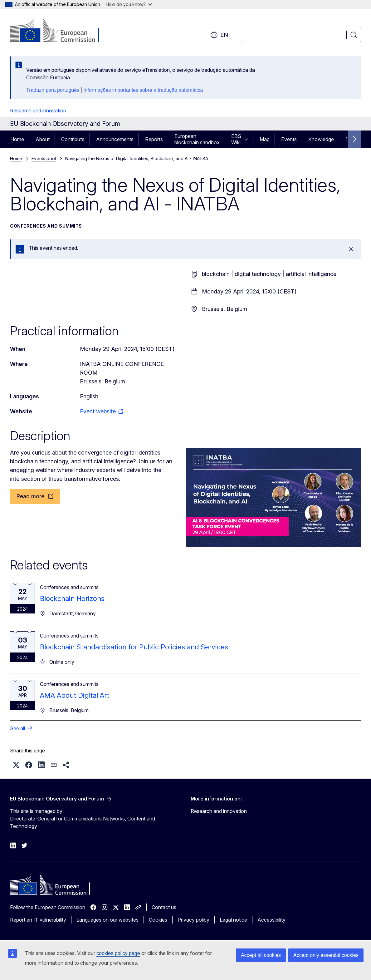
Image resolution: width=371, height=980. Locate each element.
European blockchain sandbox (197, 139)
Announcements (115, 139)
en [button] (219, 35)
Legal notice (233, 920)
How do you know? (129, 4)
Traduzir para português (53, 90)
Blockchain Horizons (72, 598)
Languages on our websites (107, 920)
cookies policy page (118, 953)
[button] (16, 765)
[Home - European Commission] (60, 31)
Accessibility (271, 920)
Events (289, 139)
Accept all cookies (261, 955)
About (43, 139)
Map (265, 139)
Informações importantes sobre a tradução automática (143, 90)
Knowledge (321, 139)
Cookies (158, 920)
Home (17, 139)
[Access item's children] (248, 139)
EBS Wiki (236, 139)
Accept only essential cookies (326, 955)
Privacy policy (193, 920)
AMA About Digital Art (75, 695)
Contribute (73, 139)
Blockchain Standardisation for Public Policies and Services (134, 647)
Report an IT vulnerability (38, 920)
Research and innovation (38, 111)
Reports (154, 139)
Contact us (164, 907)
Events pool (44, 158)
